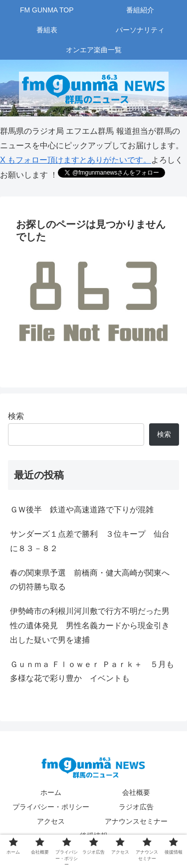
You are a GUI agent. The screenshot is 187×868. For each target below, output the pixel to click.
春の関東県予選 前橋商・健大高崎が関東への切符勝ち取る (90, 580)
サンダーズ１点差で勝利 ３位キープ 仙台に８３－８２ (90, 541)
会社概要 (136, 792)
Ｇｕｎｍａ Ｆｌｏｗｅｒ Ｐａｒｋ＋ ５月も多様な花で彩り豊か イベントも (92, 672)
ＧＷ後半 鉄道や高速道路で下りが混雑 (82, 510)
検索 (16, 416)
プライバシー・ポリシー (51, 807)
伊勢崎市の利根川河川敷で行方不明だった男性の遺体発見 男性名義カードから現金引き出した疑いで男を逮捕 (90, 626)
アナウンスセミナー (136, 821)
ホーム (51, 792)
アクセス (51, 821)
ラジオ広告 (136, 807)
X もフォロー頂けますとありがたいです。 (76, 160)
